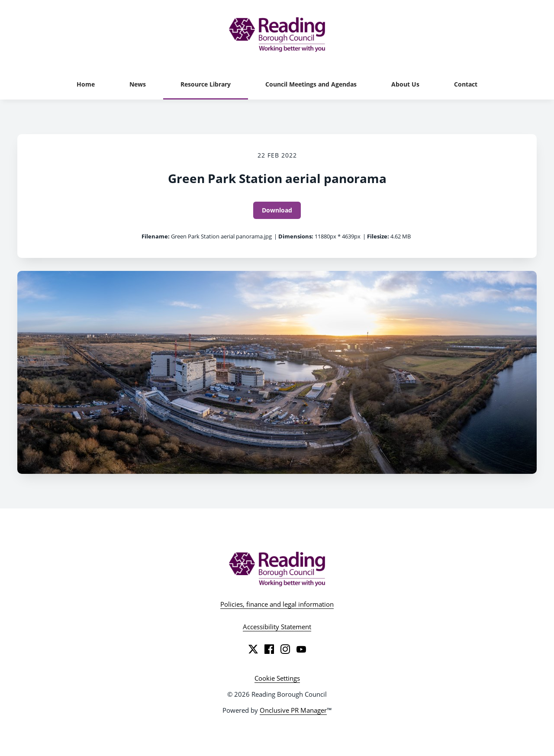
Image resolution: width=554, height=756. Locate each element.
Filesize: (378, 236)
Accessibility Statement (277, 627)
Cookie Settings (277, 678)
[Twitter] (253, 649)
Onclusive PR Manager (293, 710)
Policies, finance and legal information (277, 604)
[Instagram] (285, 649)
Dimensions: (296, 236)
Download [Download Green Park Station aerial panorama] (277, 210)
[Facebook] (269, 649)
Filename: (156, 236)
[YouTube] (301, 649)
